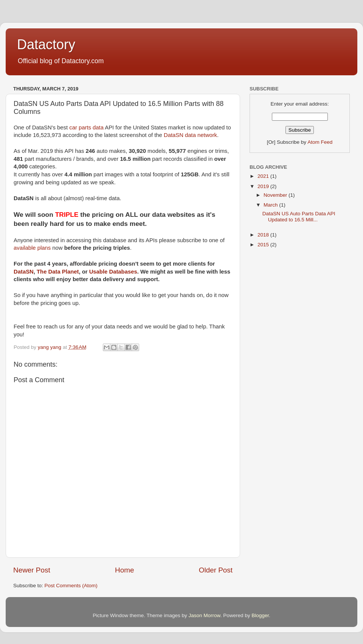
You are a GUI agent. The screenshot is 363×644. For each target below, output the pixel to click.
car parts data (86, 128)
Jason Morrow (205, 615)
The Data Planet (58, 272)
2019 (264, 186)
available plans (32, 248)
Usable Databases (113, 272)
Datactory (46, 44)
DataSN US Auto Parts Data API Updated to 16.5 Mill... (299, 217)
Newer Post (32, 570)
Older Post (216, 570)
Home (124, 570)
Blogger (260, 615)
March (271, 205)
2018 (264, 235)
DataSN (24, 272)
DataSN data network (190, 135)
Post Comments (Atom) (71, 586)
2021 (264, 176)
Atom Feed (320, 142)
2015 (264, 245)
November (276, 195)
